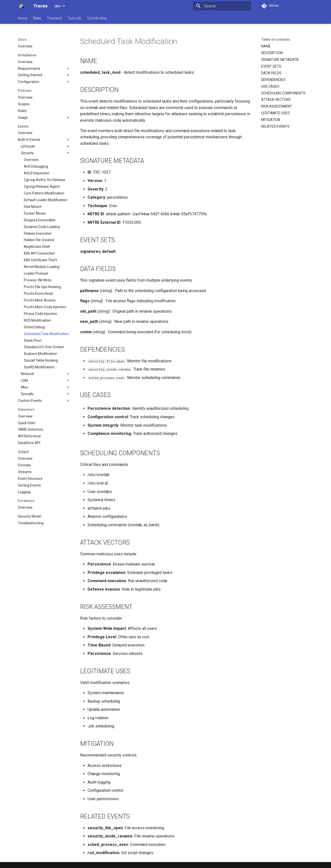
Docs (37, 18)
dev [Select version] (58, 6)
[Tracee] (22, 6)
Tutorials (74, 18)
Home (23, 18)
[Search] (222, 6)
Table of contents (276, 39)
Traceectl (54, 18)
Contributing (97, 18)
